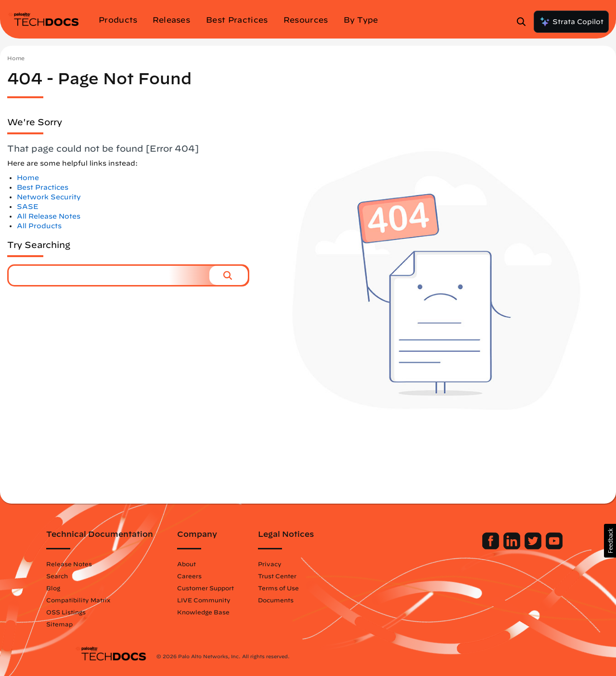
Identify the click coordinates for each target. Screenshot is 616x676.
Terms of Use (307, 588)
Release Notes (97, 564)
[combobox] (109, 275)
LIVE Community (232, 600)
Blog (82, 588)
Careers (218, 576)
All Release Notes (49, 216)
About (215, 564)
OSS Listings (94, 612)
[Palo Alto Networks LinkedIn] (484, 547)
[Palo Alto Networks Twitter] (506, 547)
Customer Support (234, 588)
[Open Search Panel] (524, 22)
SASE (28, 207)
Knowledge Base (232, 612)
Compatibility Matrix (107, 600)
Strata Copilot (571, 22)
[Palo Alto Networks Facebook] (463, 547)
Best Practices (43, 187)
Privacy (298, 564)
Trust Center (306, 576)
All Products (39, 226)
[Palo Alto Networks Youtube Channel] (526, 547)
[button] (229, 275)
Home (16, 58)
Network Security (49, 197)
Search (85, 576)
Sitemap (88, 624)
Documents (304, 600)
